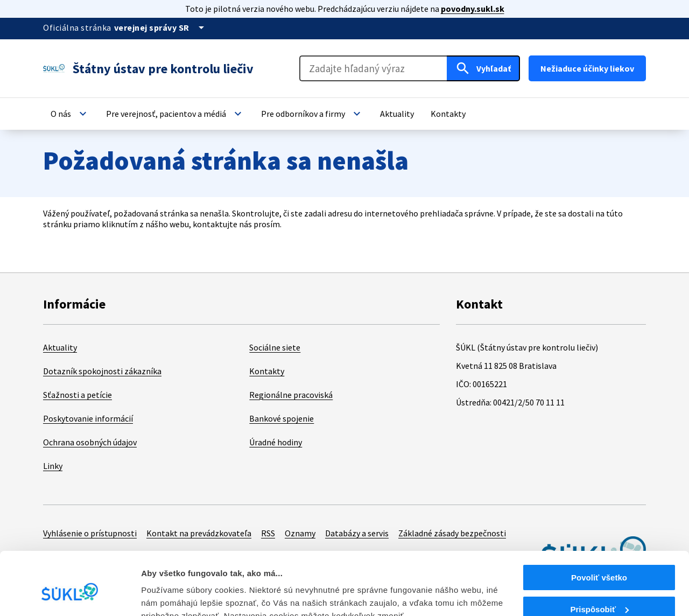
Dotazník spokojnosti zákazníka (102, 371)
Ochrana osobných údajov (90, 442)
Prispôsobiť (599, 558)
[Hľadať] (483, 68)
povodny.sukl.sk (473, 9)
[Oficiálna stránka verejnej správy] (161, 27)
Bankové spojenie (282, 418)
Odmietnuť (599, 589)
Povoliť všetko (599, 526)
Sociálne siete (275, 347)
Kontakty (267, 371)
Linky (53, 466)
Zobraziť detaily (172, 594)
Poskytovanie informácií (88, 418)
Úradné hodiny (276, 442)
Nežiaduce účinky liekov (587, 68)
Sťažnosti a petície (78, 395)
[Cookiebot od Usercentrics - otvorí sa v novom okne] (70, 595)
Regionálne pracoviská (291, 395)
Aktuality (60, 347)
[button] (70, 114)
